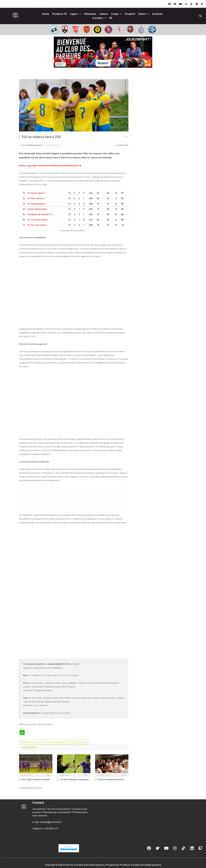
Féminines (90, 14)
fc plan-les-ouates (29, 742)
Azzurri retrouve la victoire (111, 779)
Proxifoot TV (60, 14)
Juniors (104, 14)
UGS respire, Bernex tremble (36, 779)
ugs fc (84, 742)
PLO (70, 742)
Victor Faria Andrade (32, 145)
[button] (36, 839)
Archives (157, 14)
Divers (144, 14)
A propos (99, 18)
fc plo (44, 742)
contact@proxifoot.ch (51, 822)
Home (46, 14)
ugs (77, 742)
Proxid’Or (130, 14)
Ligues (75, 14)
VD (111, 18)
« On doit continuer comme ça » (74, 779)
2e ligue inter (122, 145)
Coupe (116, 14)
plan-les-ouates (57, 742)
